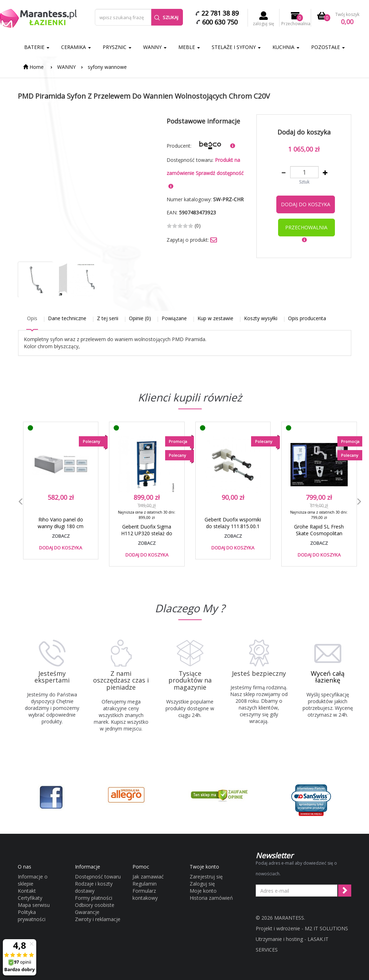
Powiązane (174, 318)
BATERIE (37, 47)
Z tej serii (108, 318)
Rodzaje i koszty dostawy (94, 887)
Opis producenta (307, 318)
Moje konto (203, 891)
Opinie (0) (140, 318)
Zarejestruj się (206, 877)
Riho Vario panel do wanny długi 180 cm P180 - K (61, 526)
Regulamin (145, 884)
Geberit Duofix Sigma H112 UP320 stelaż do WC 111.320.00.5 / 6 (147, 533)
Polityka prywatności (32, 916)
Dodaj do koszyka (306, 204)
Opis (32, 318)
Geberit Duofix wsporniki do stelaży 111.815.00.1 (233, 523)
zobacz (61, 536)
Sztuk (304, 182)
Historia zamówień (211, 898)
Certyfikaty (30, 898)
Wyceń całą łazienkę (328, 677)
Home (33, 67)
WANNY (155, 47)
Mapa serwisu (34, 905)
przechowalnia (306, 227)
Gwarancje (87, 912)
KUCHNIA (286, 47)
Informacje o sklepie (33, 880)
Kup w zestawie (215, 318)
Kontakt (27, 891)
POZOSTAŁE (328, 47)
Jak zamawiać (148, 877)
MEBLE (189, 47)
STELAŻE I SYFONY (236, 47)
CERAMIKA (76, 47)
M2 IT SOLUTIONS (326, 928)
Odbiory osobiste (95, 905)
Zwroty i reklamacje (98, 919)
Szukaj (166, 17)
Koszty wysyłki (261, 318)
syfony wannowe (107, 67)
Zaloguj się (202, 884)
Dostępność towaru (98, 877)
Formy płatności (94, 898)
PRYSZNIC (117, 47)
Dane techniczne (67, 318)
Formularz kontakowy (145, 894)
